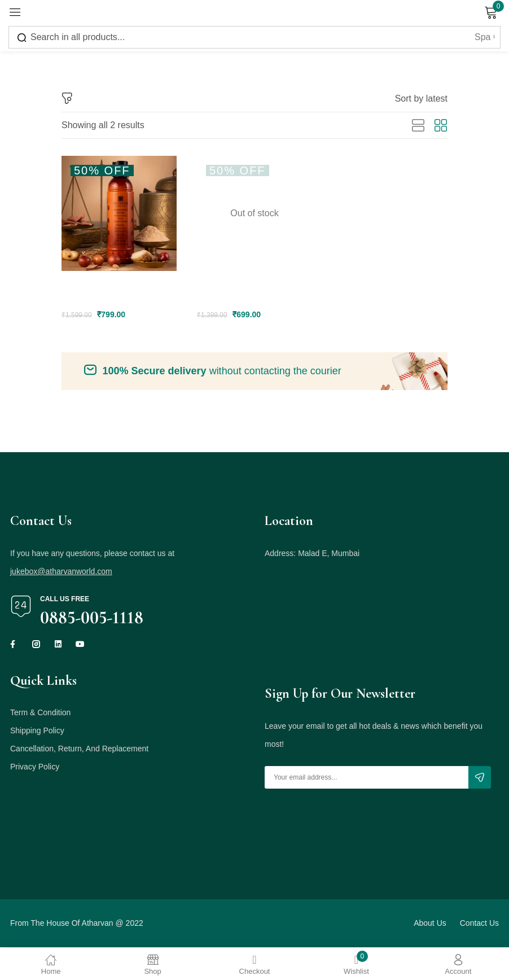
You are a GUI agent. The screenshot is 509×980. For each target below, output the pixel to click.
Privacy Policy (35, 768)
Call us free (65, 601)
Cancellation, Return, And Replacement (79, 750)
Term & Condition (40, 714)
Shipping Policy (37, 732)
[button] (421, 99)
